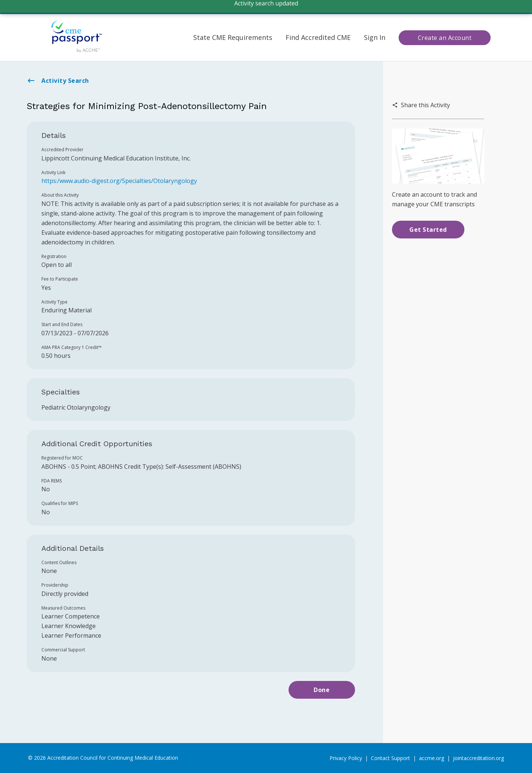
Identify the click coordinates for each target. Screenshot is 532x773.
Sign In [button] (375, 37)
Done (322, 690)
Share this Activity (421, 105)
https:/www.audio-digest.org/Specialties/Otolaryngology (119, 181)
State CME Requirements (233, 37)
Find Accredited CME (318, 37)
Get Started (428, 230)
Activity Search (58, 81)
